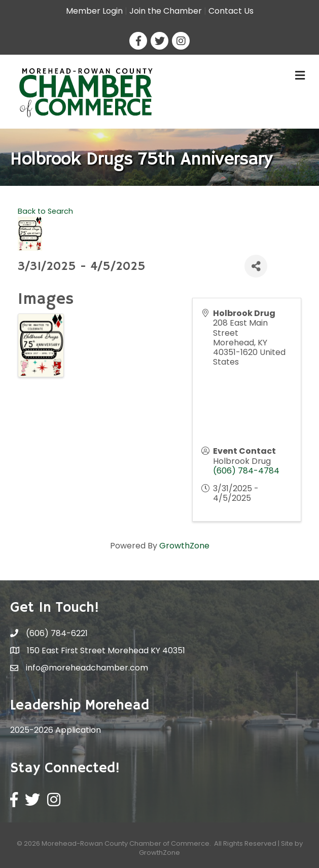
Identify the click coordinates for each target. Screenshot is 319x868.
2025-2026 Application (56, 730)
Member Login (94, 11)
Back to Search (45, 211)
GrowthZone (184, 546)
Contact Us (231, 11)
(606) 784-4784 (246, 471)
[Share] (256, 266)
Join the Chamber (166, 11)
